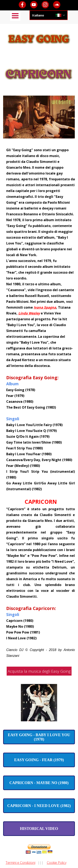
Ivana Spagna (45, 307)
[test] (39, 737)
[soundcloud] (57, 5)
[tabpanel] (39, 403)
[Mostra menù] (15, 16)
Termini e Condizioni (20, 863)
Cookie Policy (57, 863)
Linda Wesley (29, 313)
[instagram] (45, 5)
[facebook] (22, 5)
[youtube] (34, 5)
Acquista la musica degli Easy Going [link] (39, 671)
